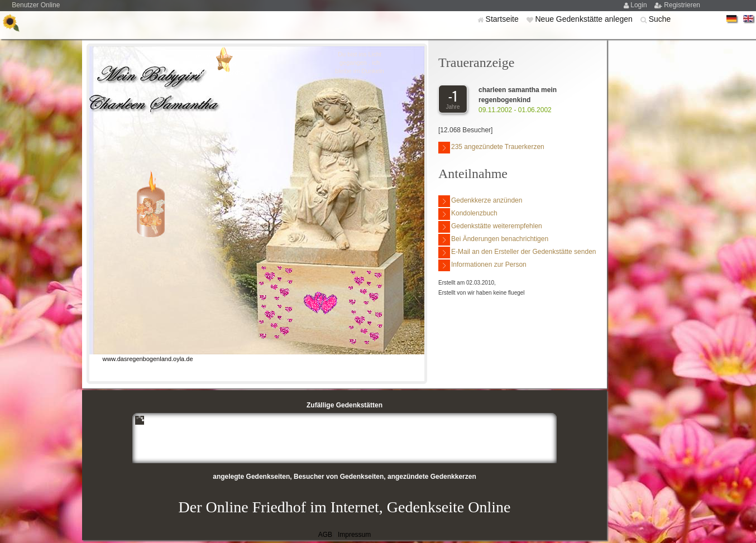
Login (640, 5)
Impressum (354, 535)
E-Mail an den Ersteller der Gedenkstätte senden (517, 253)
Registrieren (682, 5)
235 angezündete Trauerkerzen (491, 148)
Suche (660, 19)
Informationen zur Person (482, 265)
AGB (325, 535)
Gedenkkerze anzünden (480, 201)
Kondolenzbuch (468, 214)
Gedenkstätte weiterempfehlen (490, 227)
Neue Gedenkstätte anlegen (585, 19)
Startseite (503, 19)
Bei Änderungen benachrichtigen (493, 240)
